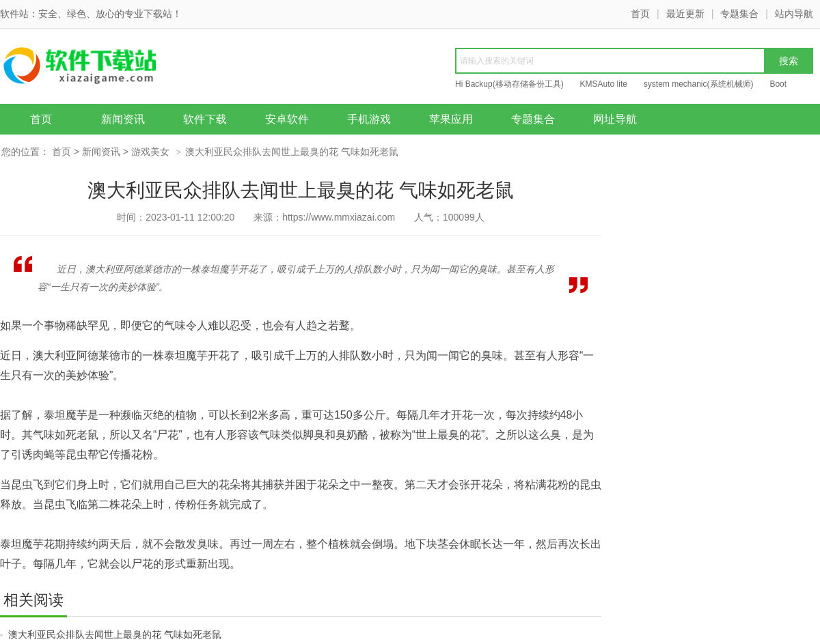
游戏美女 (150, 152)
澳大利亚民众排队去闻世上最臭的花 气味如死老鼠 (115, 634)
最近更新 (685, 14)
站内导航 (794, 14)
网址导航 (615, 119)
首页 (640, 14)
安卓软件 (287, 119)
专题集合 (739, 14)
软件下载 (205, 119)
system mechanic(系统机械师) (699, 84)
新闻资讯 (123, 119)
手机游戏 (369, 119)
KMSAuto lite (604, 84)
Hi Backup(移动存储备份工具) (509, 84)
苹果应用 (451, 119)
